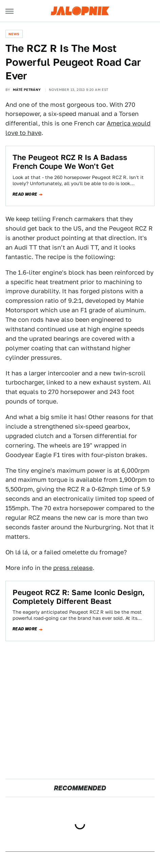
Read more (25, 194)
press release (73, 568)
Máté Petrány (27, 90)
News (14, 34)
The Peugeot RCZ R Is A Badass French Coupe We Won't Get (70, 162)
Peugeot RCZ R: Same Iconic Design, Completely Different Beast (79, 597)
